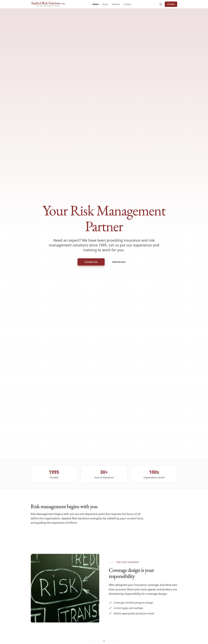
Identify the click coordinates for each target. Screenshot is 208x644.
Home (96, 4)
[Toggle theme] (161, 4)
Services (116, 4)
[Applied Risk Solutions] (48, 4)
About (105, 4)
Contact (127, 4)
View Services (119, 262)
